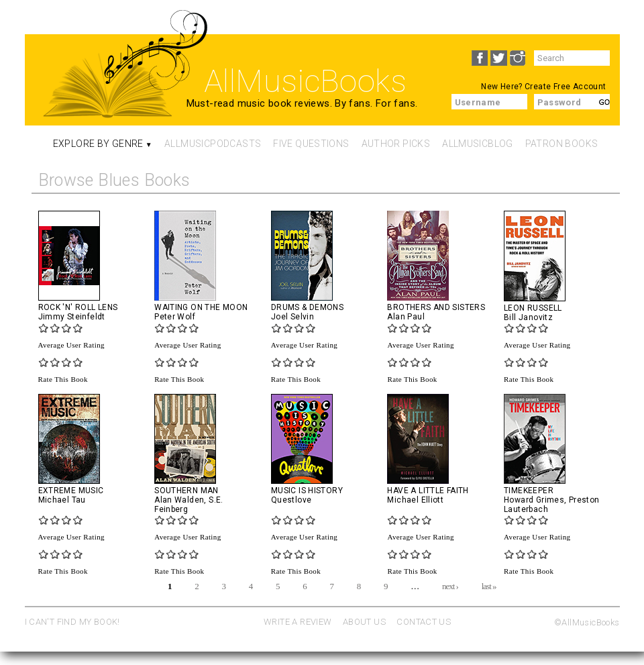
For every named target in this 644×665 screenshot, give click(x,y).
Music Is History (307, 491)
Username (478, 102)
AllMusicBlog (478, 144)
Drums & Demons (307, 307)
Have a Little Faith (428, 491)
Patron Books (562, 144)
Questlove (291, 500)
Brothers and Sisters (436, 307)
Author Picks (396, 144)
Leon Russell (533, 308)
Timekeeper (529, 491)
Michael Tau (62, 500)
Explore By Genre (98, 144)
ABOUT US (364, 622)
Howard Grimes (534, 500)
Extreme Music (71, 491)
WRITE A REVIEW (298, 622)
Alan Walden (179, 500)
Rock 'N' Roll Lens (78, 307)
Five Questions (311, 144)
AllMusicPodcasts (213, 144)
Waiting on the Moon (201, 307)
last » (489, 585)
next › (450, 585)
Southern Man (186, 491)
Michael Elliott (415, 500)
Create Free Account (565, 87)
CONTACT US (424, 622)
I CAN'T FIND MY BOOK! (72, 622)
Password (559, 102)
